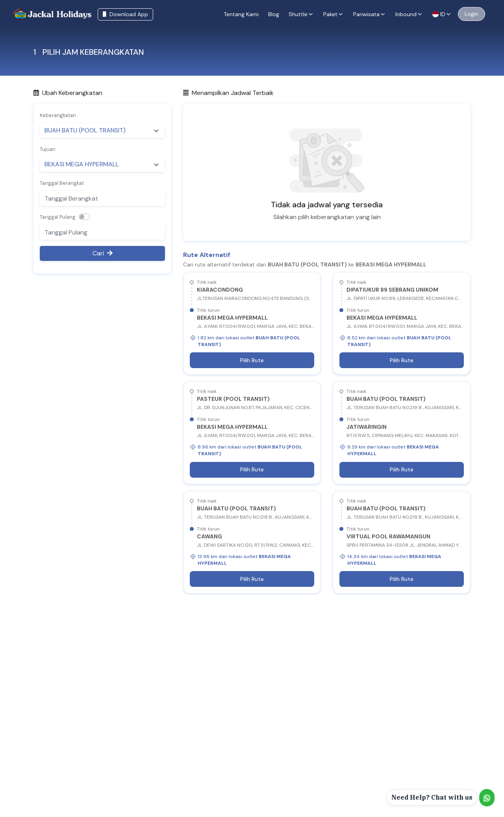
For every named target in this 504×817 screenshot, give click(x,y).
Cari (103, 253)
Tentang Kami (241, 14)
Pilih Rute (252, 360)
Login (472, 14)
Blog (274, 14)
